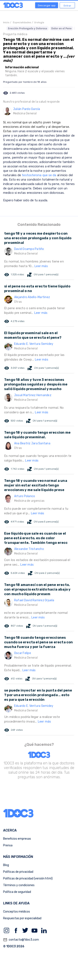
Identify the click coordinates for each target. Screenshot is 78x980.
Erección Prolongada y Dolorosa (28, 28)
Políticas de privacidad (18, 872)
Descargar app (47, 5)
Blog (6, 865)
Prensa (8, 845)
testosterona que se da (39, 175)
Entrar (67, 6)
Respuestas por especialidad (22, 918)
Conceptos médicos (17, 912)
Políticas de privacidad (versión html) (28, 879)
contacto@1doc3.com (21, 940)
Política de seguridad (17, 892)
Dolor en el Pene (62, 28)
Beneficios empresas (17, 839)
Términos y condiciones (19, 885)
